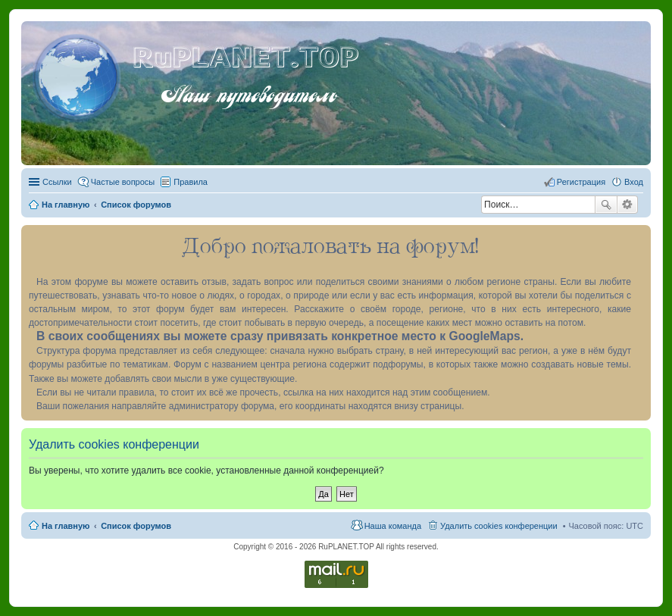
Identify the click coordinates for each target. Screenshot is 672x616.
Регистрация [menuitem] (581, 182)
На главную (66, 526)
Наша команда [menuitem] (393, 526)
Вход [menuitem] (634, 182)
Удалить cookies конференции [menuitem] (499, 526)
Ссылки (57, 182)
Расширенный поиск (628, 205)
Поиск (606, 205)
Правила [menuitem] (191, 182)
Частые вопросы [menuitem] (123, 182)
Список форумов (136, 526)
